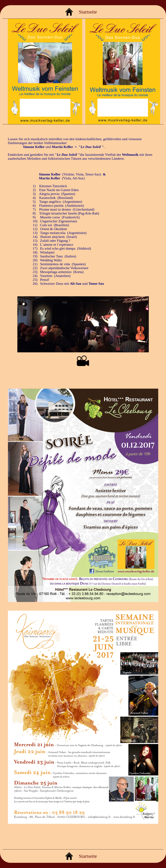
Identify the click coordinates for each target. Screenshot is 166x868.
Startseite (88, 12)
